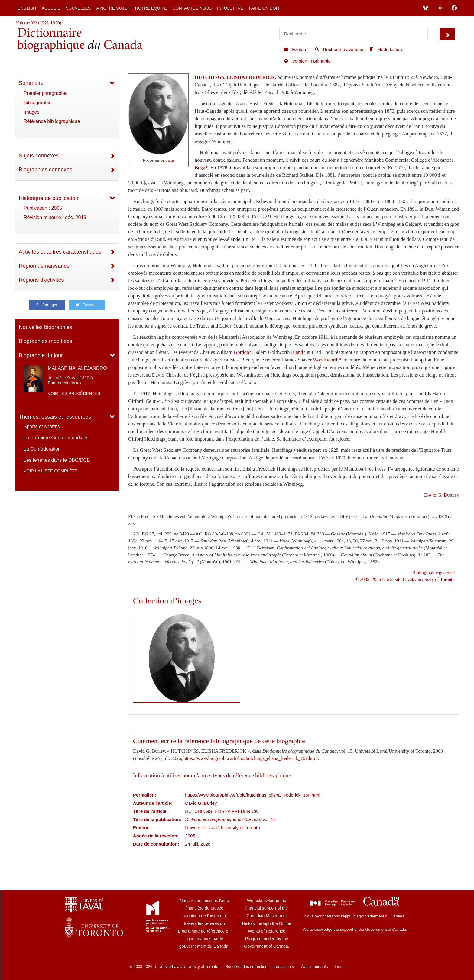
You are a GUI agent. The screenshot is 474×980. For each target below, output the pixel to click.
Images (31, 112)
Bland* (298, 352)
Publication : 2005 (43, 208)
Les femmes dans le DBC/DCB (57, 460)
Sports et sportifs (42, 427)
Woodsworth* (327, 360)
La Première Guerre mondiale (55, 438)
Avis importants (315, 967)
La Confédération (42, 449)
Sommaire (31, 83)
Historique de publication (49, 198)
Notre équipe (151, 8)
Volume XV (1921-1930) (39, 23)
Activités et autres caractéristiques (60, 252)
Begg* (201, 168)
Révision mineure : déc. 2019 (55, 217)
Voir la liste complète (50, 471)
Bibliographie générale (433, 572)
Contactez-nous (192, 8)
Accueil (51, 8)
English (27, 8)
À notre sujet (113, 8)
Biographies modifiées (45, 341)
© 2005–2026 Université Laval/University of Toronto (405, 579)
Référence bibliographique (52, 121)
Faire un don (264, 8)
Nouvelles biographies (45, 327)
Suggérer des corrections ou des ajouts (260, 967)
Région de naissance (44, 266)
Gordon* (243, 352)
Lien (171, 161)
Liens (340, 967)
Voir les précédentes (74, 393)
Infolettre (230, 8)
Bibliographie (38, 103)
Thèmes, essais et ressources (55, 417)
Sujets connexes (39, 156)
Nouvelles (78, 8)
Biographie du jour (41, 355)
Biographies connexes (45, 170)
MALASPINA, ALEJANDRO (77, 368)
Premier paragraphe (45, 93)
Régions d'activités (41, 280)
